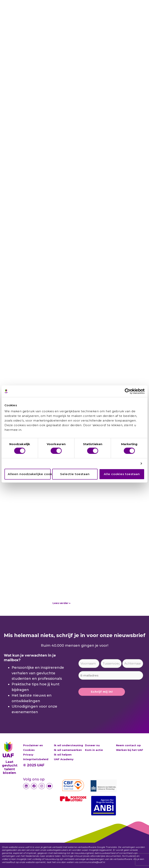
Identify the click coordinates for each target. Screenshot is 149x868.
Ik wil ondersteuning (68, 745)
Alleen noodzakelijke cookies (29, 474)
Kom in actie (94, 750)
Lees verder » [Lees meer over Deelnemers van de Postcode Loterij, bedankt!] (62, 603)
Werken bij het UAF (130, 750)
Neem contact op (128, 745)
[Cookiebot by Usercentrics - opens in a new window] (128, 391)
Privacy (28, 755)
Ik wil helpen (63, 755)
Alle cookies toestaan (122, 474)
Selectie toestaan (75, 474)
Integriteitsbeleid (36, 759)
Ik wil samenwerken (68, 750)
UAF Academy (64, 759)
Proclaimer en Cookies (33, 748)
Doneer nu (92, 745)
